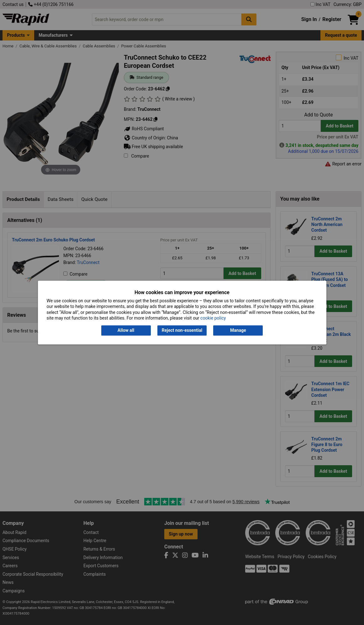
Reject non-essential (182, 331)
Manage (238, 331)
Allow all (126, 331)
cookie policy (213, 318)
